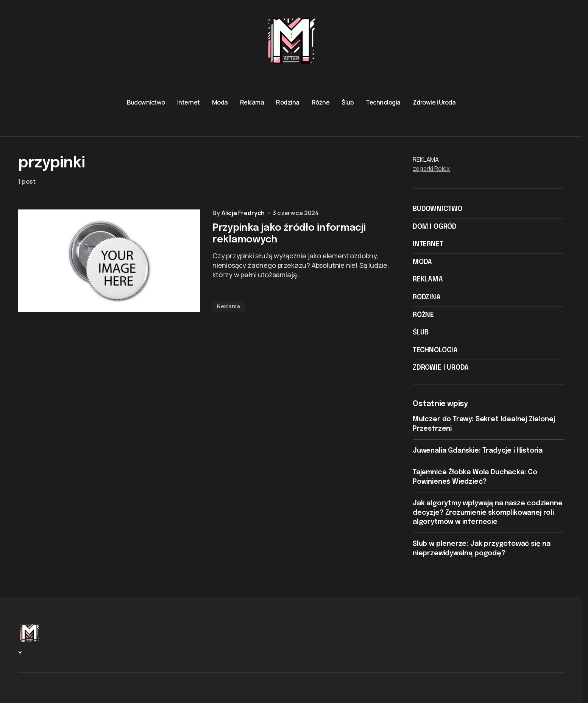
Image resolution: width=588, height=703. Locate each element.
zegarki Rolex (431, 169)
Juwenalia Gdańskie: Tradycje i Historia (478, 451)
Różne (423, 315)
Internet (428, 244)
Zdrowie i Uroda (441, 368)
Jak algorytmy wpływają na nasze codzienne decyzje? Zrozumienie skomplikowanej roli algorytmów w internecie (488, 513)
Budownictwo (437, 209)
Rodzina (427, 297)
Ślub (421, 333)
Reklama (228, 306)
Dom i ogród (435, 227)
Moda (422, 262)
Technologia (435, 350)
